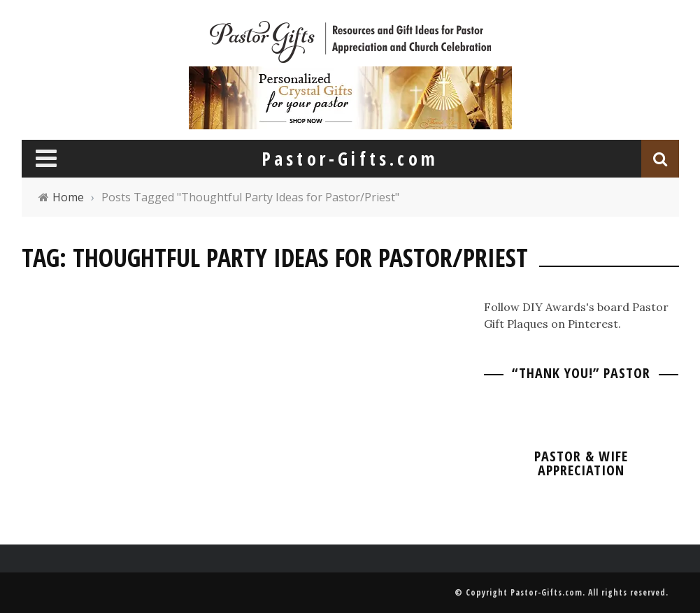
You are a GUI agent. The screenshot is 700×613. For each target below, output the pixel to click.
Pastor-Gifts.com (547, 592)
